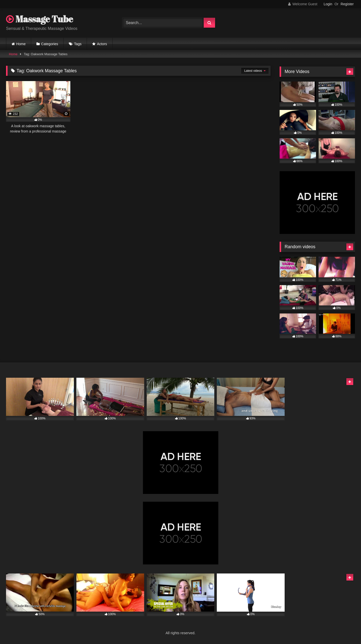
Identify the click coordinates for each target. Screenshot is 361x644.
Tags (78, 44)
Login (328, 4)
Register (347, 4)
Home (21, 44)
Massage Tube (40, 19)
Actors (102, 44)
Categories (50, 44)
